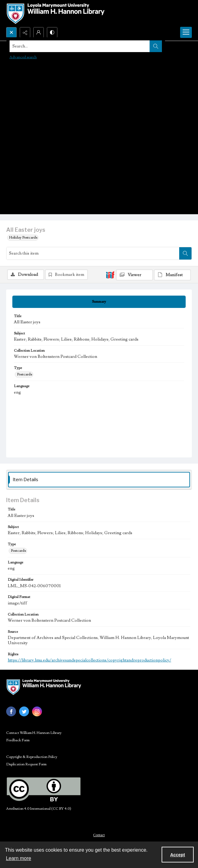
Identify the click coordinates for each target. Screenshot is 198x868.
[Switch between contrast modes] (52, 32)
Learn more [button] (19, 858)
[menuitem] (99, 835)
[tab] (99, 302)
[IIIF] (110, 275)
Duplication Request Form (26, 764)
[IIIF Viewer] (134, 275)
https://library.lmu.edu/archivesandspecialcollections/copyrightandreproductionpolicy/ (89, 660)
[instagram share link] (37, 711)
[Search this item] (93, 253)
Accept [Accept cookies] (178, 855)
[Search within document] (185, 253)
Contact (99, 835)
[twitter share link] (24, 711)
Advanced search (23, 57)
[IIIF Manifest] (172, 275)
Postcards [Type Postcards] (25, 374)
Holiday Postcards (23, 237)
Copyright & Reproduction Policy (32, 757)
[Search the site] (80, 46)
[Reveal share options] (25, 32)
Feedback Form (18, 740)
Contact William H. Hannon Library (34, 733)
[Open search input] (11, 32)
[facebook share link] (11, 711)
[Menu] (186, 32)
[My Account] (39, 32)
